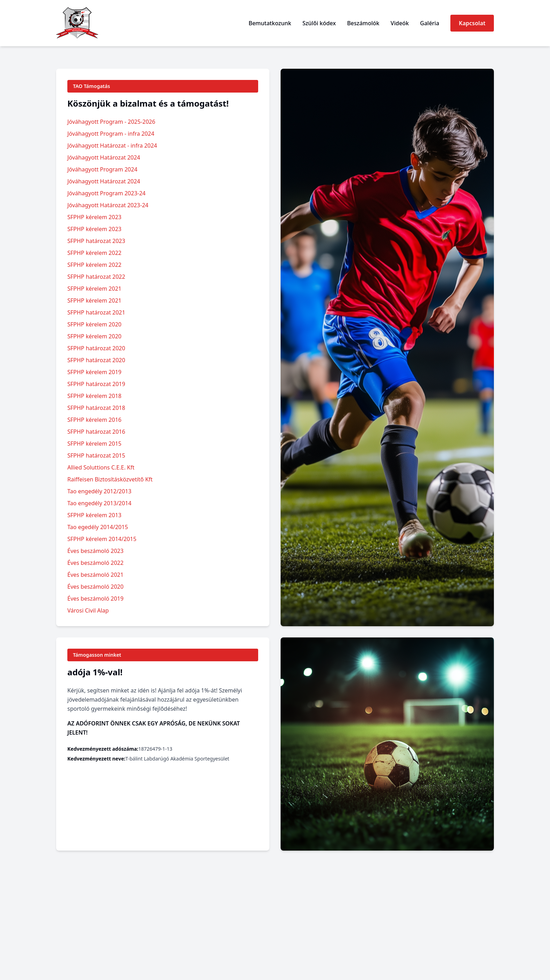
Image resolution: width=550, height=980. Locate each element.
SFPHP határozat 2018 (96, 408)
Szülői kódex (319, 23)
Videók (400, 23)
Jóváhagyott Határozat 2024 (104, 157)
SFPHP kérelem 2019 (94, 372)
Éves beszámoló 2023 (95, 551)
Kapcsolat (472, 23)
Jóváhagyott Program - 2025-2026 (111, 122)
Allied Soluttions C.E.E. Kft (101, 467)
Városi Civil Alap (88, 610)
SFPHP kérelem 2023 (94, 217)
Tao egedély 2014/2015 (98, 527)
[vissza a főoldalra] (77, 23)
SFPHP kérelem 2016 (94, 420)
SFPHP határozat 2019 (96, 384)
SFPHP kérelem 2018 (94, 396)
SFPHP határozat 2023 (96, 241)
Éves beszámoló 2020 (95, 587)
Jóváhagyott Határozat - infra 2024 (112, 146)
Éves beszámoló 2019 (95, 599)
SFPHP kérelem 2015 (94, 444)
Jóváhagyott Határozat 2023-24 (108, 205)
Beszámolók (363, 23)
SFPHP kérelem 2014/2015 (102, 539)
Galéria (430, 23)
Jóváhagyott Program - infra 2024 (111, 134)
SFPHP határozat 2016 (96, 432)
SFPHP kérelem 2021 (94, 289)
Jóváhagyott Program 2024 (102, 169)
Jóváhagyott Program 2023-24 (106, 193)
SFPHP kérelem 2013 (94, 515)
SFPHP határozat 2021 (96, 312)
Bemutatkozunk (270, 23)
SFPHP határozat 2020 (96, 348)
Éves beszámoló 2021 (95, 575)
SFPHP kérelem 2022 (94, 253)
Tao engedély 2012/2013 (99, 491)
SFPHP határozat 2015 (96, 455)
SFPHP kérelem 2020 (94, 324)
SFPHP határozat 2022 (96, 277)
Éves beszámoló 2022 (95, 563)
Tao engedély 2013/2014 (99, 503)
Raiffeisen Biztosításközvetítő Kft (110, 479)
